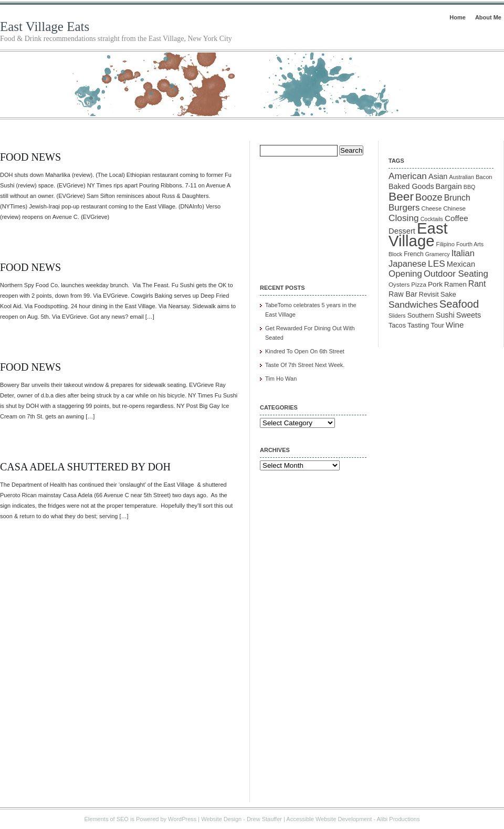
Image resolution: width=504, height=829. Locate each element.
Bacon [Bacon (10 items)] (484, 177)
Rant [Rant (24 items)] (477, 284)
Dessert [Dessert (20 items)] (402, 231)
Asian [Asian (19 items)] (438, 176)
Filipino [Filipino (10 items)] (445, 244)
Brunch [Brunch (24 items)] (457, 198)
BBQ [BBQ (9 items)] (470, 187)
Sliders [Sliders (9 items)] (397, 316)
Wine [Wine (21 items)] (455, 325)
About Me (488, 17)
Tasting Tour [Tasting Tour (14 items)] (426, 325)
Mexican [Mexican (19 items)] (461, 264)
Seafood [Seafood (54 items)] (459, 304)
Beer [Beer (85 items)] (401, 196)
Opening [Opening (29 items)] (405, 274)
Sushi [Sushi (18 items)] (445, 315)
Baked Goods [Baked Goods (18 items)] (411, 186)
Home (458, 17)
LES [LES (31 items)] (437, 264)
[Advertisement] (312, 213)
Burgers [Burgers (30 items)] (404, 208)
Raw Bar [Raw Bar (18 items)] (403, 294)
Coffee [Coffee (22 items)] (456, 218)
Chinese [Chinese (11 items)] (454, 208)
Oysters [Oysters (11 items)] (399, 284)
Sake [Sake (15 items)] (448, 294)
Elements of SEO (107, 819)
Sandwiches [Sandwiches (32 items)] (413, 305)
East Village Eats (45, 27)
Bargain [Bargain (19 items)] (449, 186)
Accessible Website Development (329, 819)
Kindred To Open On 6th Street (305, 351)
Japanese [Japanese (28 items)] (407, 264)
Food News (30, 157)
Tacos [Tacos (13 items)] (397, 326)
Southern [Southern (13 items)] (421, 316)
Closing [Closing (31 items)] (404, 218)
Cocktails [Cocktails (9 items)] (432, 219)
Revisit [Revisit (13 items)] (429, 295)
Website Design (221, 819)
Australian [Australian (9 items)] (461, 177)
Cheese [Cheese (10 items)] (432, 208)
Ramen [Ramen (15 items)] (455, 284)
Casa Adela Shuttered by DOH (85, 467)
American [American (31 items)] (408, 176)
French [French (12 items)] (414, 254)
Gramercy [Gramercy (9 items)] (438, 254)
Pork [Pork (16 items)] (435, 284)
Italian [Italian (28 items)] (463, 253)
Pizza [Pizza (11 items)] (419, 284)
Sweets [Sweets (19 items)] (469, 315)
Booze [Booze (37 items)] (429, 197)
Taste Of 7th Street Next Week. (305, 365)
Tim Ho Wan (281, 379)
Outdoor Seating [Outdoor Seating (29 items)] (456, 274)
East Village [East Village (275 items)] (418, 234)
